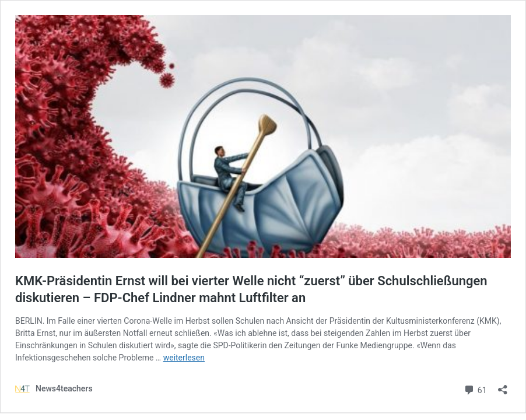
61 (475, 389)
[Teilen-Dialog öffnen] (503, 386)
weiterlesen (184, 358)
